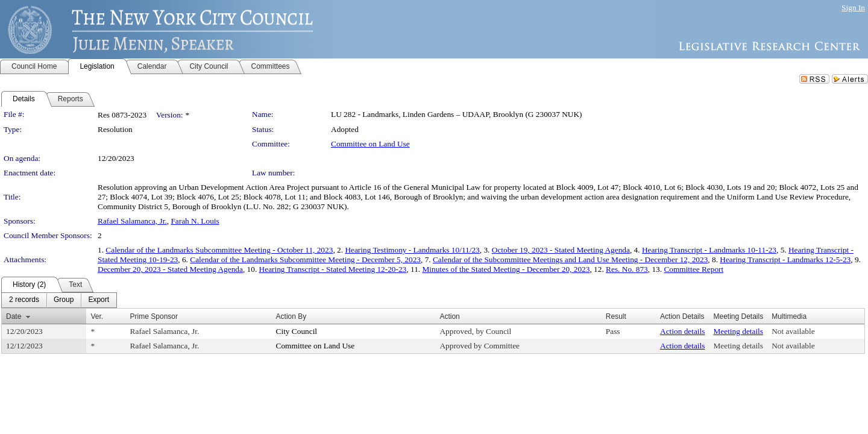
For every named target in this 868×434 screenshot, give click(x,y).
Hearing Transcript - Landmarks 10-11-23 (709, 250)
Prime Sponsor (154, 316)
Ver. (97, 316)
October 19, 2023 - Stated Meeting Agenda (561, 250)
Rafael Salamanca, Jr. (132, 221)
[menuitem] (24, 300)
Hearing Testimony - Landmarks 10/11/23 (412, 250)
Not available (793, 331)
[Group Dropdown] (64, 300)
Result (616, 316)
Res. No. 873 (627, 269)
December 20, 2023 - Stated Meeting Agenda (170, 269)
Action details (682, 331)
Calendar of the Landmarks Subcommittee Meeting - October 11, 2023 (219, 250)
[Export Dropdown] (99, 300)
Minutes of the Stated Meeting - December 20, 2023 (506, 269)
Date (14, 316)
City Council (297, 331)
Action (449, 316)
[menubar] (59, 300)
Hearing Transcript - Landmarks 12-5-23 (785, 259)
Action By (291, 316)
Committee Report (693, 269)
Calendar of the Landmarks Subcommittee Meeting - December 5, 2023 (305, 259)
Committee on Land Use (370, 144)
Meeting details (738, 331)
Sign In (853, 8)
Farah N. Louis (195, 221)
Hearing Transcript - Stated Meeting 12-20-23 (333, 269)
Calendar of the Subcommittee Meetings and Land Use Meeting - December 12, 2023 (570, 259)
